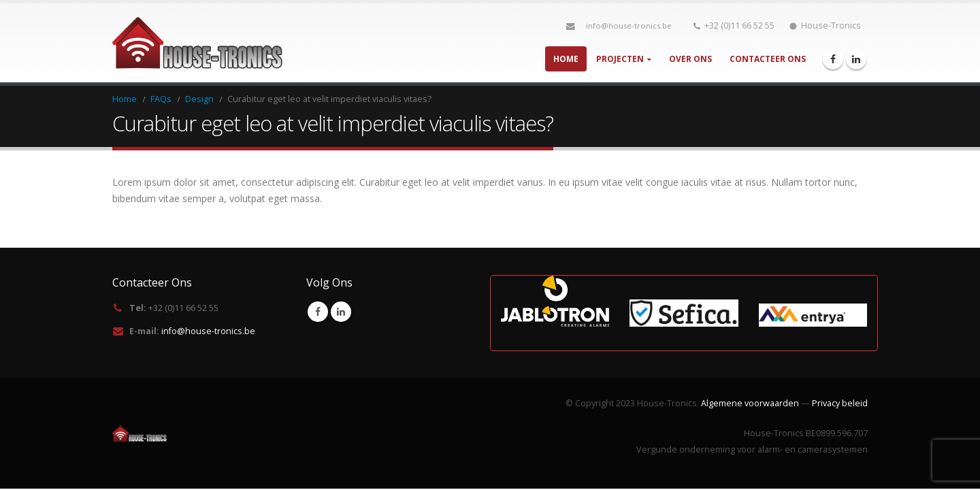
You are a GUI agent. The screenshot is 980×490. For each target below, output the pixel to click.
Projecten (620, 59)
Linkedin (341, 312)
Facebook (318, 312)
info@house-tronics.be (629, 26)
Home (566, 59)
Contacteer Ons (768, 59)
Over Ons (690, 59)
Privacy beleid (840, 403)
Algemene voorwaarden (750, 403)
